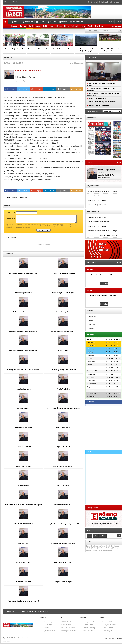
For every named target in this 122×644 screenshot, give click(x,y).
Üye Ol (118, 21)
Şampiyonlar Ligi (48, 632)
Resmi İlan (99, 26)
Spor (52, 26)
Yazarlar (40, 22)
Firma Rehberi (77, 22)
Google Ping (42, 613)
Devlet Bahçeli (88, 626)
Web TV (15, 22)
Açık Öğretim (66, 626)
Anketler (52, 22)
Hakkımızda (104, 2)
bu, (19, 197)
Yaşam (38, 26)
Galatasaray (47, 623)
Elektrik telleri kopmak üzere (98, 105)
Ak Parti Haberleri (89, 632)
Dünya (83, 26)
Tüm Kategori (116, 26)
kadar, (23, 197)
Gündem (14, 26)
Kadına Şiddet (107, 623)
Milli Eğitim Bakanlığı (68, 632)
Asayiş (90, 26)
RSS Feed (20, 613)
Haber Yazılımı (7, 643)
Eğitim (67, 26)
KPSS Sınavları (67, 623)
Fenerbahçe (47, 626)
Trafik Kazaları (108, 629)
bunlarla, (15, 197)
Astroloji (63, 22)
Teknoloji (75, 26)
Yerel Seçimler (108, 632)
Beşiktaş (46, 629)
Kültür (45, 26)
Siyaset (59, 26)
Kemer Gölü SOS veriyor (96, 98)
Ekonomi (23, 26)
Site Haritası (9, 613)
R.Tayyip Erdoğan (89, 623)
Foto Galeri (28, 22)
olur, (26, 197)
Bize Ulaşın (115, 2)
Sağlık (31, 26)
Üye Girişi (111, 21)
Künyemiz (92, 2)
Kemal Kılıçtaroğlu (89, 629)
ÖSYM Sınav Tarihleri (69, 629)
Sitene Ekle (31, 613)
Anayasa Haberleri (109, 626)
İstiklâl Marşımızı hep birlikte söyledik (101, 102)
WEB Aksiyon (118, 640)
